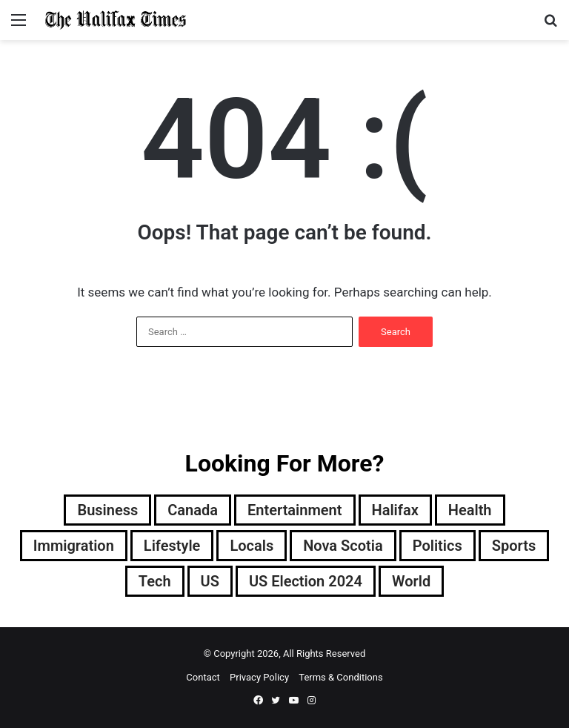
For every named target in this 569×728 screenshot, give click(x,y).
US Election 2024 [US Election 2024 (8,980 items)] (306, 581)
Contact (203, 677)
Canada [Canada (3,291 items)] (193, 510)
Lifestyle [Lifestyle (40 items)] (172, 546)
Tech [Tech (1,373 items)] (155, 581)
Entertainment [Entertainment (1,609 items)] (295, 510)
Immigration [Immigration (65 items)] (74, 546)
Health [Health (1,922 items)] (470, 510)
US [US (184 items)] (210, 581)
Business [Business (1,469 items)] (107, 510)
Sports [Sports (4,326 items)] (514, 546)
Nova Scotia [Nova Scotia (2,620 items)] (343, 546)
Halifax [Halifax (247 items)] (395, 510)
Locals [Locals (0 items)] (252, 546)
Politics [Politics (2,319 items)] (437, 546)
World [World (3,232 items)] (411, 581)
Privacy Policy (259, 677)
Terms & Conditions (340, 677)
